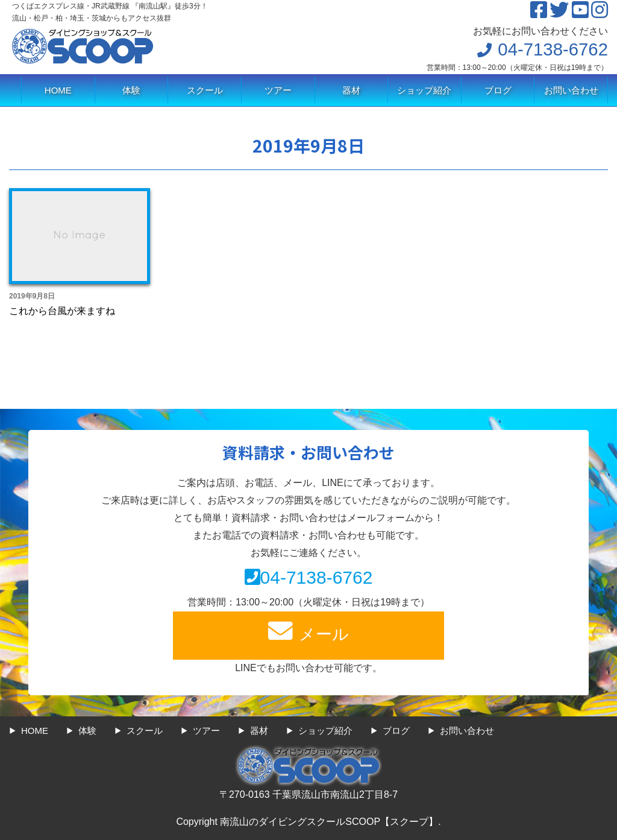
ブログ (498, 90)
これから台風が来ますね (62, 311)
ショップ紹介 (424, 90)
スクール (205, 90)
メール (308, 631)
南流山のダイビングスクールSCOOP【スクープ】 (329, 822)
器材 (351, 90)
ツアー (278, 90)
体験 (131, 90)
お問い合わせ (571, 90)
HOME (58, 90)
